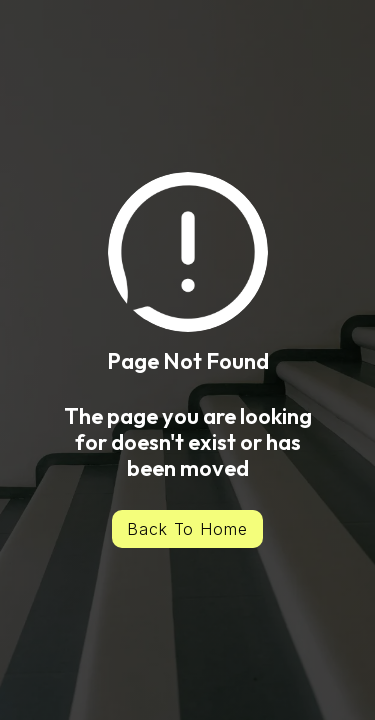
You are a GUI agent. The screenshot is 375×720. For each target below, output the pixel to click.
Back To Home (188, 529)
